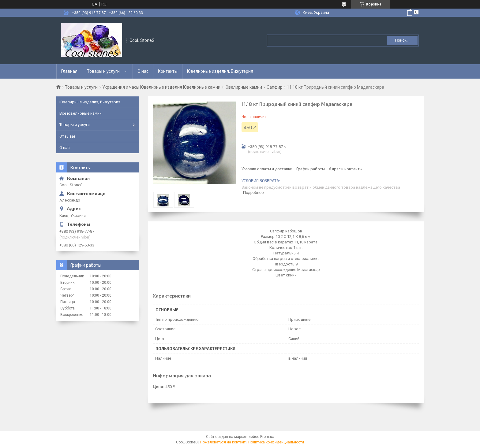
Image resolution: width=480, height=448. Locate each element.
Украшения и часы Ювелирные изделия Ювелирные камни (161, 87)
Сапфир (275, 87)
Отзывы (67, 136)
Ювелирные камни (243, 87)
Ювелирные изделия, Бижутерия (220, 71)
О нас (143, 71)
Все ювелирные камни (81, 113)
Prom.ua (267, 437)
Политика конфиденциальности (276, 442)
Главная (69, 71)
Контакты (168, 71)
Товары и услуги (103, 71)
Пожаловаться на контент (223, 442)
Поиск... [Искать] (402, 40)
